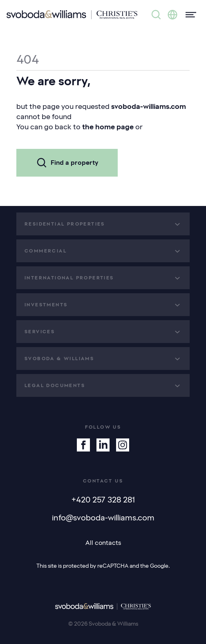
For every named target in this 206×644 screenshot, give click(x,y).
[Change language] (172, 15)
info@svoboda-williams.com (103, 518)
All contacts (103, 543)
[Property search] (156, 15)
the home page (108, 127)
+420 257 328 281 (103, 500)
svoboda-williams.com (149, 106)
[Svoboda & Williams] (72, 15)
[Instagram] (123, 445)
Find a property (67, 163)
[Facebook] (83, 445)
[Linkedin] (103, 445)
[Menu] (188, 15)
